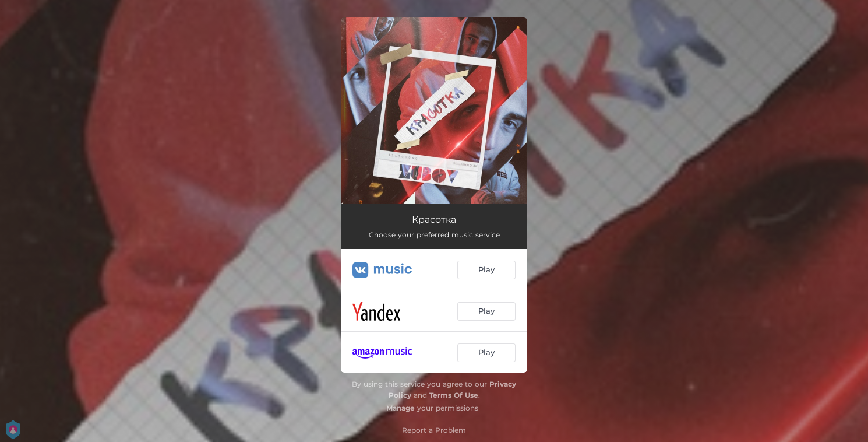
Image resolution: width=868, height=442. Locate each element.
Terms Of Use (454, 395)
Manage (401, 408)
